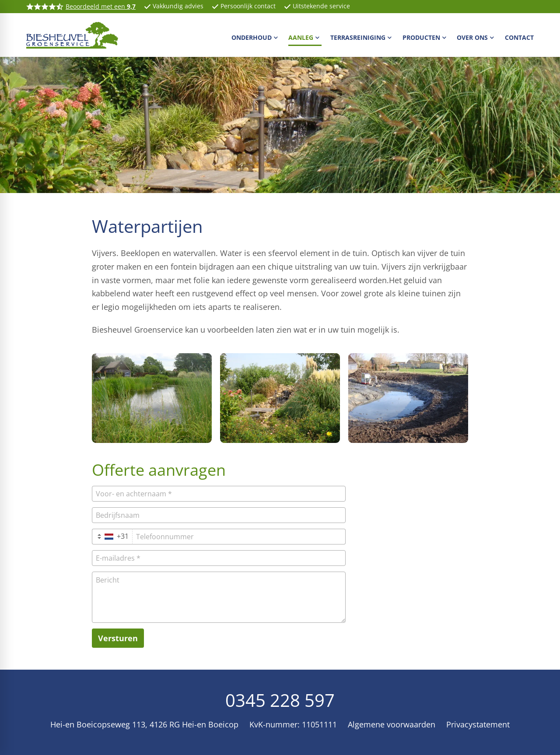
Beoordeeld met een (101, 6)
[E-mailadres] (219, 558)
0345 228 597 (280, 700)
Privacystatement (478, 724)
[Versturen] (118, 638)
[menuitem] (256, 37)
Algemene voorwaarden (392, 724)
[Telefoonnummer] (239, 537)
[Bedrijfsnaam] (219, 515)
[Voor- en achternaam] (219, 494)
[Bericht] (219, 597)
